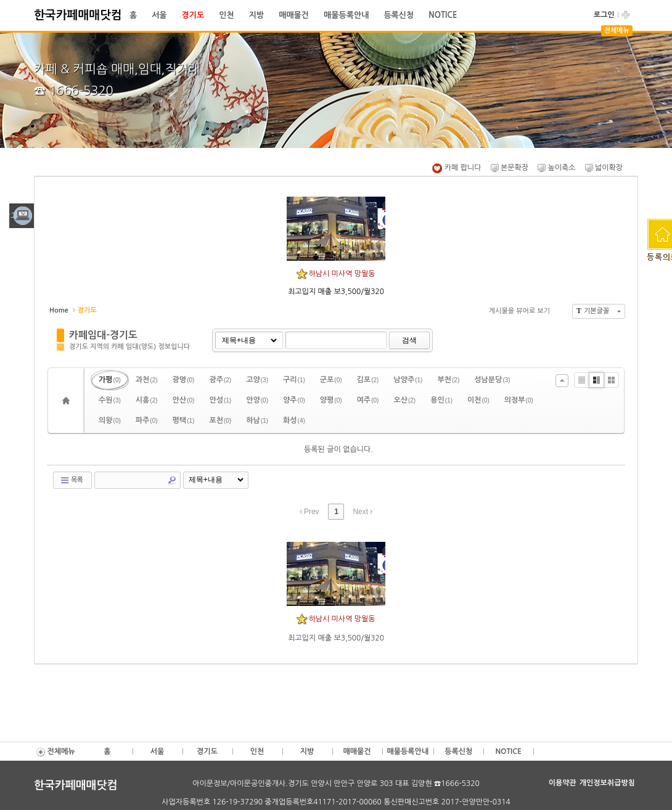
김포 (368, 380)
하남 (257, 420)
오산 (404, 400)
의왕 (110, 420)
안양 (257, 400)
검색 (409, 340)
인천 (226, 15)
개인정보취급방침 (607, 783)
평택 (184, 420)
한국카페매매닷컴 (78, 15)
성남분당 (492, 380)
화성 (294, 420)
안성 (220, 400)
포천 (220, 420)
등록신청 (399, 15)
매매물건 (294, 15)
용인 (441, 400)
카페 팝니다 (457, 168)
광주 (220, 380)
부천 (448, 380)
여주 (368, 400)
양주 (294, 400)
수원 (110, 400)
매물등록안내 (346, 15)
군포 (331, 380)
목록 (71, 480)
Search (172, 480)
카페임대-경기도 (103, 335)
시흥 (147, 400)
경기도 (193, 15)
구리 (294, 380)
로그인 (604, 15)
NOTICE (443, 15)
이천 (478, 400)
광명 (184, 380)
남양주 (408, 380)
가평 (110, 380)
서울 (159, 15)
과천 (147, 380)
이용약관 (563, 783)
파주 (147, 420)
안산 (184, 400)
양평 (331, 400)
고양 (257, 380)
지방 (256, 15)
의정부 (519, 400)
